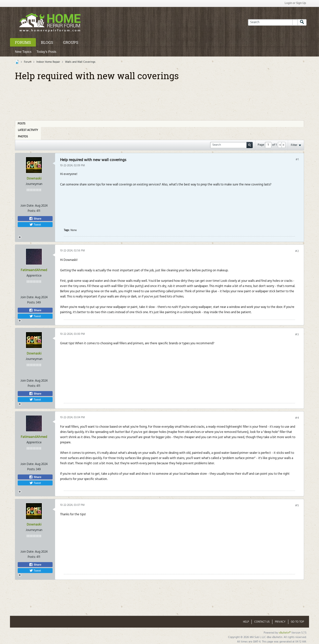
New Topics (23, 52)
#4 (297, 418)
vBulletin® (285, 633)
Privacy (280, 622)
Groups (71, 42)
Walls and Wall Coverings (80, 62)
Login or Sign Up (295, 3)
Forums (23, 42)
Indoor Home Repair (48, 62)
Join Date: (27, 206)
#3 (297, 335)
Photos (23, 137)
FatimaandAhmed (34, 270)
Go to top (297, 622)
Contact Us (262, 622)
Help (246, 622)
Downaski (34, 179)
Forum (28, 62)
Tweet (35, 225)
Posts (22, 124)
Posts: (32, 211)
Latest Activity (28, 130)
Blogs (47, 42)
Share (35, 219)
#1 (297, 160)
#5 (297, 506)
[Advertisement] (159, 99)
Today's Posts (46, 52)
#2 (297, 251)
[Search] (273, 22)
